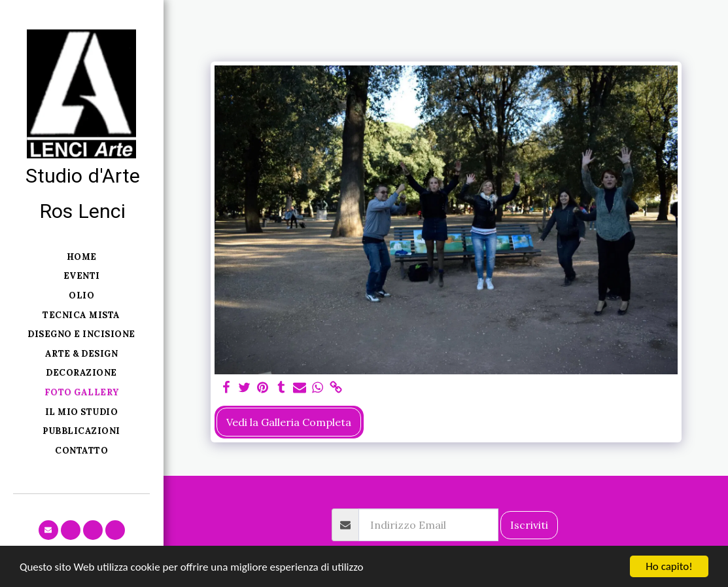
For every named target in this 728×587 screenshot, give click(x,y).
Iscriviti (529, 525)
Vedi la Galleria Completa (289, 422)
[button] (48, 530)
